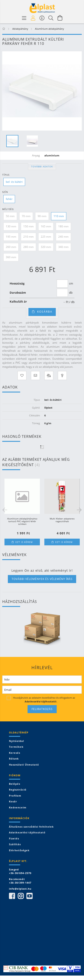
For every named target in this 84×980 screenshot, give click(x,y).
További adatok (42, 166)
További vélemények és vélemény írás (42, 579)
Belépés (15, 784)
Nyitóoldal (16, 741)
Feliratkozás (42, 709)
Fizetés (14, 838)
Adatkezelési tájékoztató (27, 832)
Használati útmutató (24, 765)
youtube (29, 896)
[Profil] (33, 18)
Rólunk (14, 759)
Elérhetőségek (19, 850)
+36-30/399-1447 (20, 883)
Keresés (15, 753)
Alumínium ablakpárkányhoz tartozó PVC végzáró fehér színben (22, 521)
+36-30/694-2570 (20, 873)
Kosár (13, 801)
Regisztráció (18, 790)
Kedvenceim (18, 807)
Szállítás (15, 844)
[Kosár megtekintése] (60, 18)
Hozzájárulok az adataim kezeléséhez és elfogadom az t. (44, 699)
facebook (12, 896)
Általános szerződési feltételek (31, 827)
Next (78, 510)
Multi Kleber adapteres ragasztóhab (62, 520)
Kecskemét (17, 879)
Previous (6, 510)
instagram (21, 896)
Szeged (14, 869)
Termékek (16, 747)
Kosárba (45, 312)
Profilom (15, 796)
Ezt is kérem (24, 542)
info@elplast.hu (20, 889)
